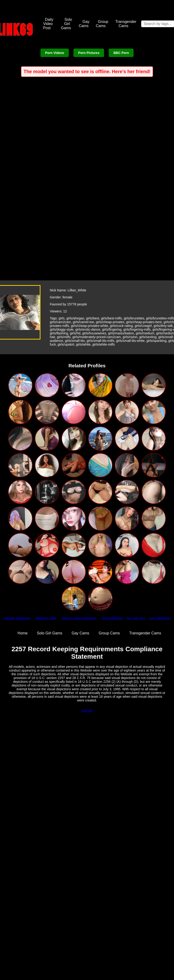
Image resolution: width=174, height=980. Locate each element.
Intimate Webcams (17, 618)
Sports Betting (112, 618)
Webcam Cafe (46, 618)
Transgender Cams (126, 24)
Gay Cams (84, 24)
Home (23, 633)
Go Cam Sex (136, 618)
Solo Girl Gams (66, 24)
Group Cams (102, 24)
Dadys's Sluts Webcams (79, 618)
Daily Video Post (48, 24)
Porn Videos (55, 53)
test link (87, 711)
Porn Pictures (89, 53)
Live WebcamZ (160, 618)
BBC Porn (121, 53)
